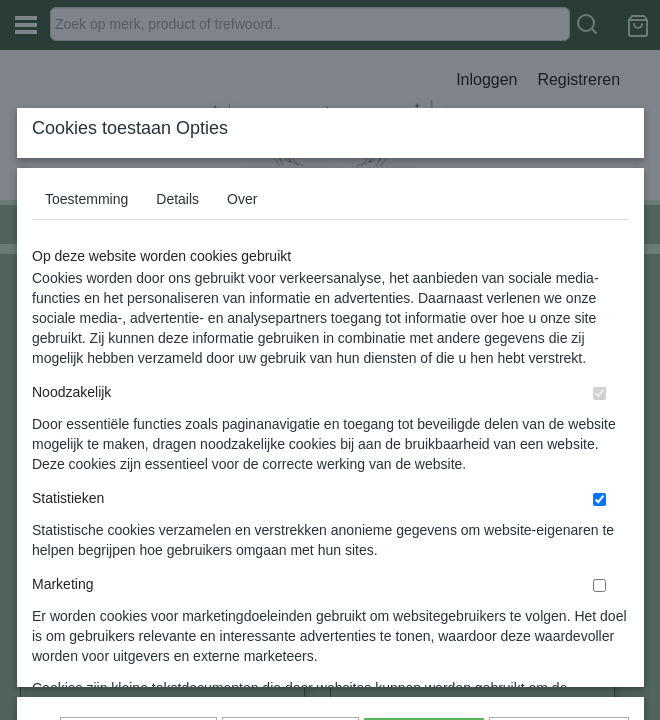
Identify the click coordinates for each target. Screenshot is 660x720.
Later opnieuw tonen (138, 596)
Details (177, 331)
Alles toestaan (424, 596)
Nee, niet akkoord (559, 596)
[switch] (599, 525)
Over (242, 331)
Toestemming (86, 331)
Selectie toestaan (290, 596)
